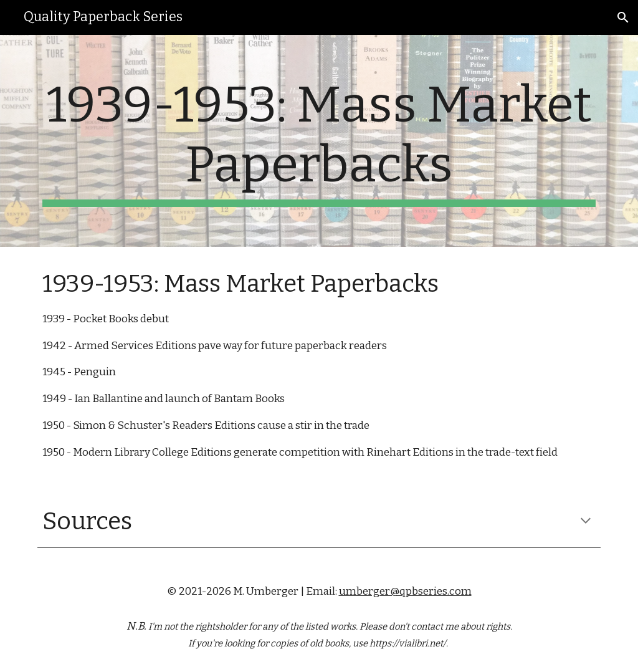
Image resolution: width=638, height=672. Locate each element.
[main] (319, 141)
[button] (623, 17)
